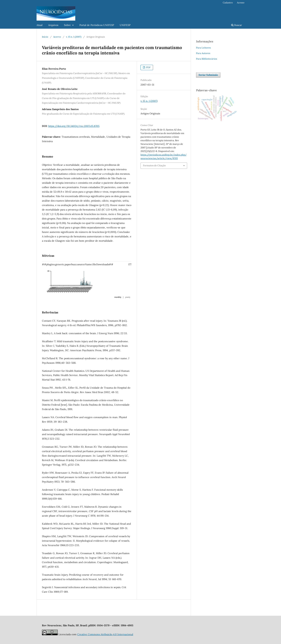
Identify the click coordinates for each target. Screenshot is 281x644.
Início (45, 37)
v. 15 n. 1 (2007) (74, 37)
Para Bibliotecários (207, 59)
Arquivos (53, 25)
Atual (40, 25)
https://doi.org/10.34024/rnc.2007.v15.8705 (74, 126)
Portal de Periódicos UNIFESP (97, 25)
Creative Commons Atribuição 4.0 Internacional (105, 634)
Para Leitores (203, 48)
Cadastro (228, 3)
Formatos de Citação (154, 165)
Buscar (237, 25)
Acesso (241, 3)
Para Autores (203, 53)
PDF (148, 67)
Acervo (57, 37)
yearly (128, 297)
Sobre (68, 25)
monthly (118, 297)
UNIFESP (125, 25)
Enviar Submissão (208, 75)
